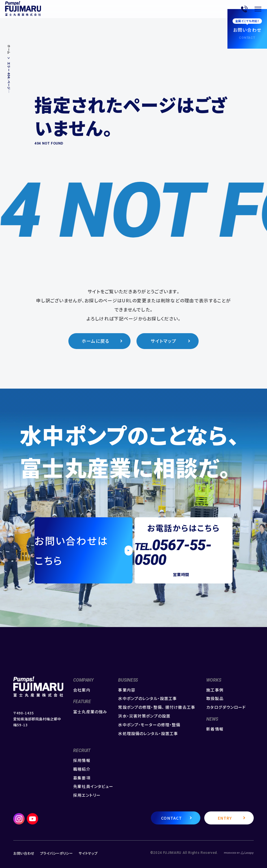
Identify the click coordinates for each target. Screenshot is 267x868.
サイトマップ (163, 341)
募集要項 (82, 778)
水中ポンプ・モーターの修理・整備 (149, 725)
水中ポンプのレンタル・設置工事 (147, 698)
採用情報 (82, 760)
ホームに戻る (96, 341)
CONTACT (172, 818)
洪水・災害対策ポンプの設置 (144, 716)
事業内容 (127, 690)
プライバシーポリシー (56, 853)
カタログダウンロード (226, 707)
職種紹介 (82, 769)
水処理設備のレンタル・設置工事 (148, 734)
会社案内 (82, 690)
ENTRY (225, 818)
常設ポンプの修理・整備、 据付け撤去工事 (157, 707)
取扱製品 (215, 698)
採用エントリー (87, 795)
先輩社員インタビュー (93, 786)
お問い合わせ (24, 853)
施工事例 (215, 690)
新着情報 (215, 729)
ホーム (9, 49)
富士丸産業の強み (90, 712)
